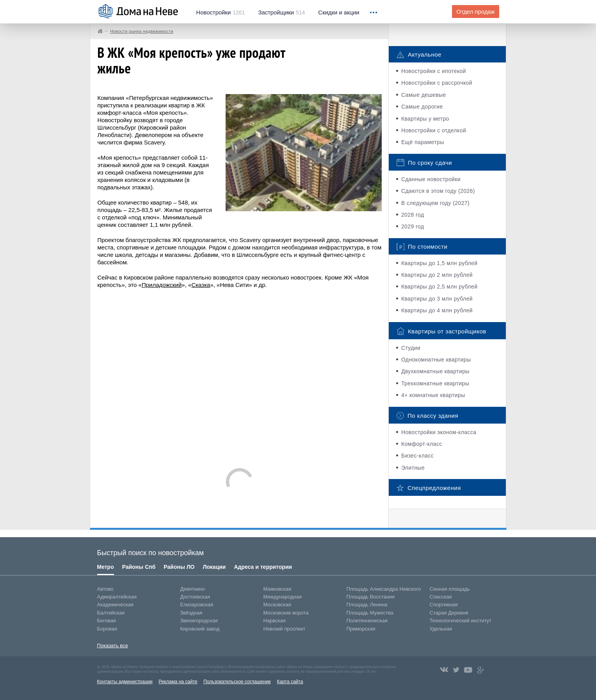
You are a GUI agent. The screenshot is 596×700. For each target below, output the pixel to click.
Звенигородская (199, 621)
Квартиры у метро (425, 119)
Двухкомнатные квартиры (435, 371)
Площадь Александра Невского (384, 589)
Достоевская (195, 597)
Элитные (413, 468)
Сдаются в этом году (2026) (438, 191)
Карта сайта (290, 682)
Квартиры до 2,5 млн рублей (439, 287)
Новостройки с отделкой (434, 130)
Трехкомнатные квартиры (435, 383)
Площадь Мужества (370, 613)
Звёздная (191, 613)
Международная (283, 597)
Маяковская (278, 589)
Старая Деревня (449, 613)
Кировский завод (200, 629)
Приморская (361, 629)
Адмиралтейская (117, 597)
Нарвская (275, 621)
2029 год (413, 226)
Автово (105, 589)
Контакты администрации (125, 682)
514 (281, 12)
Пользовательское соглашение (237, 682)
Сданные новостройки (431, 179)
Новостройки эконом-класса (439, 432)
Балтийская (111, 613)
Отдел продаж (475, 12)
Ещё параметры (423, 142)
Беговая (107, 621)
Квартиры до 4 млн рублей (437, 310)
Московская (277, 605)
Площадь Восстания (371, 597)
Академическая (116, 605)
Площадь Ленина (367, 605)
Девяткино (193, 589)
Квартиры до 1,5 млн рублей (439, 263)
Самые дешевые (424, 95)
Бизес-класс (417, 456)
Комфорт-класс (422, 444)
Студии (411, 348)
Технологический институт (461, 621)
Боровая (107, 629)
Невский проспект (285, 629)
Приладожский (162, 285)
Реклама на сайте (178, 682)
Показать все (113, 646)
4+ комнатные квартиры (433, 395)
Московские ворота (286, 613)
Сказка (201, 285)
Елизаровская (197, 605)
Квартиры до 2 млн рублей (437, 275)
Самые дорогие (422, 107)
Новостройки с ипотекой (434, 71)
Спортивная (444, 605)
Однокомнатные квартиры (436, 360)
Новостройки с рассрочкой (437, 83)
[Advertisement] (240, 374)
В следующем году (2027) (435, 203)
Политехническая (367, 621)
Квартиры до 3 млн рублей (437, 299)
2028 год (413, 215)
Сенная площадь (450, 589)
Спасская (441, 597)
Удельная (441, 629)
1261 (221, 12)
